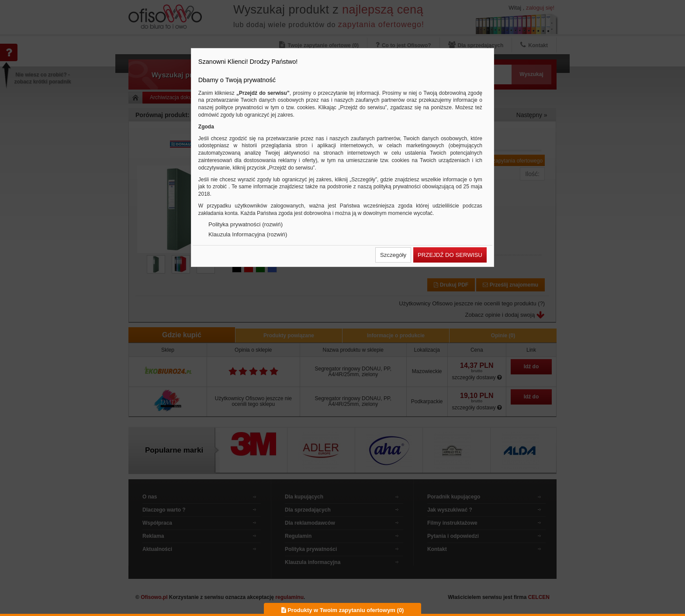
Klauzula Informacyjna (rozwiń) (248, 234)
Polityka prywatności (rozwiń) (246, 224)
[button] (393, 255)
